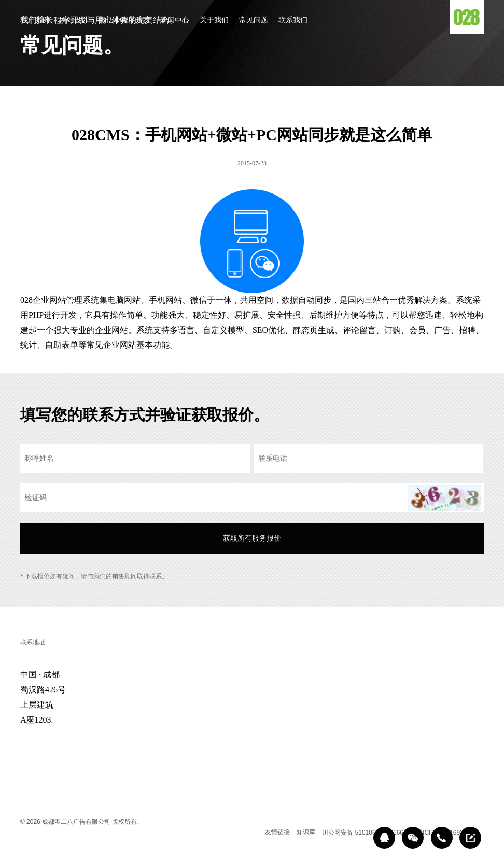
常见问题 (254, 20)
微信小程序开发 (124, 20)
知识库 (306, 832)
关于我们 (214, 20)
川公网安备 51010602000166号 (366, 833)
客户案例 (35, 20)
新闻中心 (175, 20)
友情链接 (277, 832)
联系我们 (293, 20)
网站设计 (74, 20)
